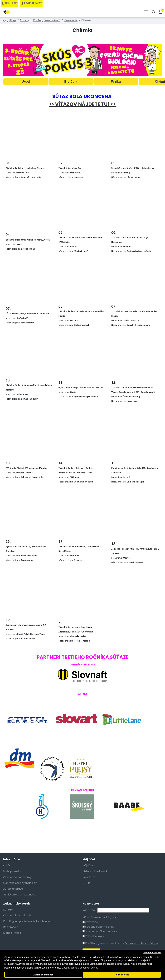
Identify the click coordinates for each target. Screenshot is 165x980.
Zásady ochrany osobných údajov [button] (80, 968)
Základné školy (93, 936)
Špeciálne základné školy (100, 931)
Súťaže (37, 20)
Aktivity (24, 20)
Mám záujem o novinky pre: (100, 917)
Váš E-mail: (90, 910)
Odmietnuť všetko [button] (152, 953)
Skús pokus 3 (52, 20)
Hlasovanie (71, 20)
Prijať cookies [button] (122, 975)
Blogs (13, 20)
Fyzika (116, 81)
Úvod (26, 81)
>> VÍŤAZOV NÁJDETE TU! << (83, 104)
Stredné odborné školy (98, 927)
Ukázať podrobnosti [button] (43, 975)
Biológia (71, 81)
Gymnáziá (90, 922)
